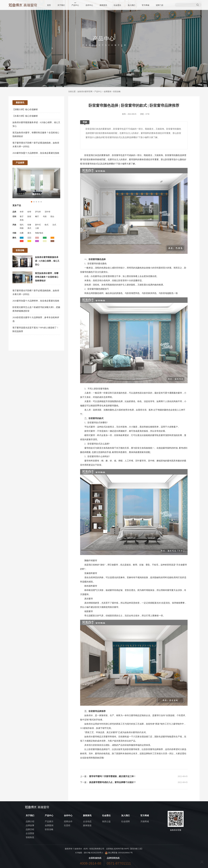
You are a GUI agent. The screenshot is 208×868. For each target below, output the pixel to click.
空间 (14, 217)
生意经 (67, 825)
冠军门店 (160, 5)
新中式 (38, 225)
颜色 (14, 238)
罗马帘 (38, 212)
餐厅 (37, 217)
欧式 (47, 225)
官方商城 (146, 5)
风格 (14, 225)
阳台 (52, 217)
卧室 (29, 217)
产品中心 (75, 5)
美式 (29, 228)
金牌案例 (107, 92)
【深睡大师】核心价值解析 (25, 109)
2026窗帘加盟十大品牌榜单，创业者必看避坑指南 (36, 153)
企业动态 (87, 821)
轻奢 (29, 225)
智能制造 (30, 837)
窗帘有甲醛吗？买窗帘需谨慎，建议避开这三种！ (112, 776)
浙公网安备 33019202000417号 (119, 853)
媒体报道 (87, 825)
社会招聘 (125, 821)
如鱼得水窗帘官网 (85, 92)
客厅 (22, 217)
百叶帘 (47, 212)
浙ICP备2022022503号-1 (93, 853)
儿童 (37, 228)
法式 (54, 225)
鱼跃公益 (106, 821)
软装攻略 (117, 92)
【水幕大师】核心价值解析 (25, 116)
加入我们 (131, 5)
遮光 (29, 233)
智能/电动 (39, 233)
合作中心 (89, 5)
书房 (45, 217)
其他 (22, 220)
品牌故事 (30, 825)
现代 (22, 225)
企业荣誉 (30, 833)
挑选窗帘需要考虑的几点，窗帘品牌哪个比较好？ (112, 782)
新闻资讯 (103, 5)
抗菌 (22, 233)
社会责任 (117, 5)
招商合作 (68, 821)
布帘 (22, 212)
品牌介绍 (30, 821)
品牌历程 (30, 829)
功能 (14, 233)
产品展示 (49, 821)
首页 (49, 5)
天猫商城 (145, 821)
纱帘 (29, 212)
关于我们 (61, 5)
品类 (14, 212)
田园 (22, 228)
